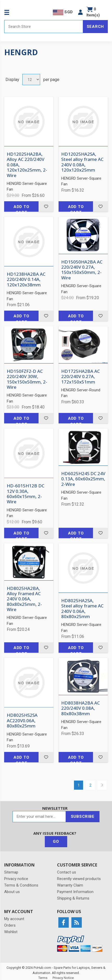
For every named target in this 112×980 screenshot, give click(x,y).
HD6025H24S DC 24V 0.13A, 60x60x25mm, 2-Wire (83, 479)
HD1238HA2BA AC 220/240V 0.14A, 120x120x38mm (26, 279)
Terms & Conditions (21, 885)
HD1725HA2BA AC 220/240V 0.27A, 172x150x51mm (80, 377)
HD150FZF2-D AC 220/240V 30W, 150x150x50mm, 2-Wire (27, 379)
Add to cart (21, 208)
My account (14, 919)
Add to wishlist (46, 206)
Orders (10, 925)
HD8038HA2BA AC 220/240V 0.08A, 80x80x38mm (80, 708)
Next (102, 785)
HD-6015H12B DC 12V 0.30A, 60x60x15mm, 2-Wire (26, 494)
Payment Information (75, 892)
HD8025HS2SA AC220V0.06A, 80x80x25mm (22, 721)
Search (95, 27)
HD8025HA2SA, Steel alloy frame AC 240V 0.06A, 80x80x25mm (82, 609)
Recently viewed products (79, 879)
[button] (80, 12)
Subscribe (83, 816)
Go (56, 841)
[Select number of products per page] (31, 80)
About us (12, 892)
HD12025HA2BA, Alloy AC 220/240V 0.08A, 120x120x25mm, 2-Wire (27, 165)
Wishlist (11, 932)
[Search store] (44, 27)
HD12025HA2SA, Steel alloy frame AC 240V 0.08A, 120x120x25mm (82, 162)
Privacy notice (16, 879)
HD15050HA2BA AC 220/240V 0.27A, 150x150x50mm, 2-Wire (82, 270)
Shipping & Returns (73, 898)
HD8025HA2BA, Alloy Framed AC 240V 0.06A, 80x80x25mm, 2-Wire (24, 599)
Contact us (67, 872)
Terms (43, 978)
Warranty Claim (70, 885)
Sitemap (11, 872)
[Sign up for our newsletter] (39, 817)
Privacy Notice (63, 978)
